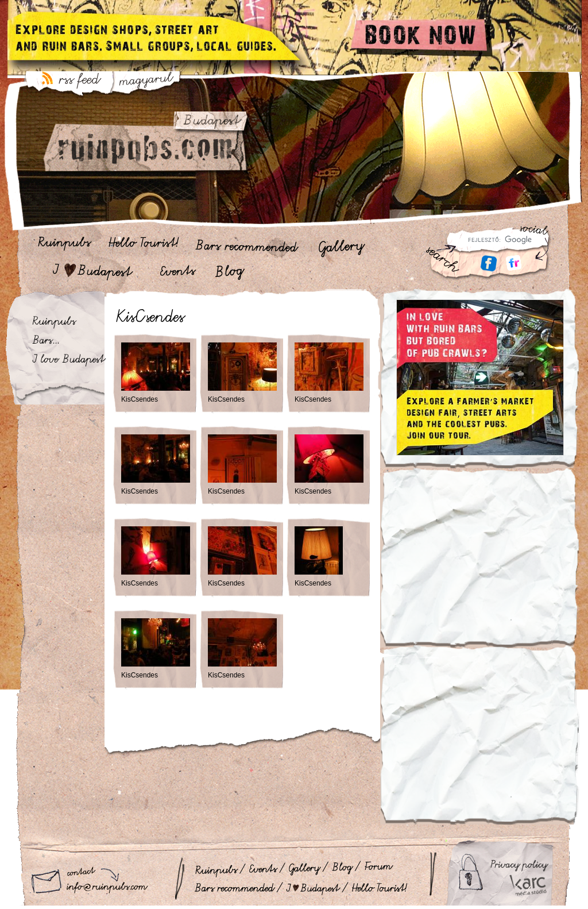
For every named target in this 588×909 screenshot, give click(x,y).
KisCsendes (140, 399)
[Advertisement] (480, 565)
